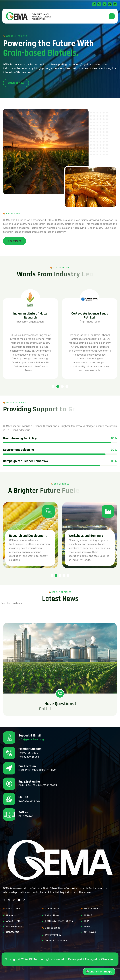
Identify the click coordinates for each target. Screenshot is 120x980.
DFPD (87, 921)
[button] (53, 386)
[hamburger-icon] (112, 16)
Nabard (88, 927)
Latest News (52, 916)
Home (9, 916)
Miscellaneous (14, 927)
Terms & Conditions (56, 941)
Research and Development (87, 536)
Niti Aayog (90, 932)
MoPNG (88, 916)
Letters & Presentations (59, 921)
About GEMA (13, 921)
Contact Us (13, 932)
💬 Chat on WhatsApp (99, 972)
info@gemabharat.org (31, 739)
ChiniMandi (108, 959)
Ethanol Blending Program (27, 536)
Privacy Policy (53, 935)
